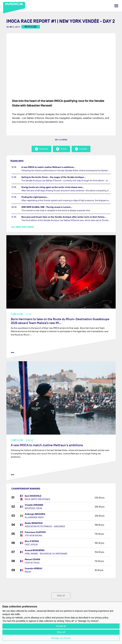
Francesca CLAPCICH (35, 532)
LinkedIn (81, 149)
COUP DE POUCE (32, 563)
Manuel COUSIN (32, 559)
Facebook (41, 149)
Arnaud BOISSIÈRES (35, 550)
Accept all (61, 626)
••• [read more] (12, 352)
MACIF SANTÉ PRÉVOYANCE (38, 499)
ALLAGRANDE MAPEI (34, 517)
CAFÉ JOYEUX (31, 545)
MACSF (28, 572)
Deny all (61, 632)
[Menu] (116, 6)
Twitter (61, 149)
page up (61, 596)
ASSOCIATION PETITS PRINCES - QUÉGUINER (45, 526)
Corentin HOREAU (34, 568)
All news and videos (23, 227)
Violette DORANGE (34, 505)
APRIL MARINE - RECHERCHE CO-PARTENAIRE (46, 554)
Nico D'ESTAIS (32, 541)
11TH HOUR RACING (33, 536)
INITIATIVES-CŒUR (33, 508)
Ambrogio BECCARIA (35, 514)
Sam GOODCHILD (33, 496)
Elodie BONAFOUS (34, 523)
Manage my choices (61, 638)
